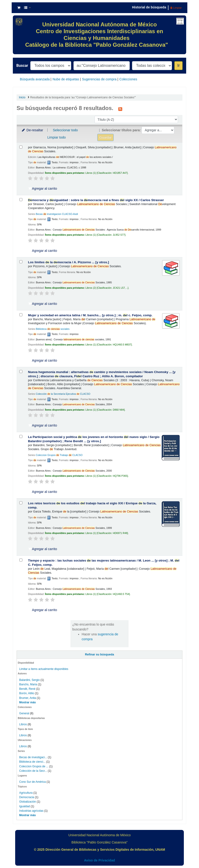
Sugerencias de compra (99, 79)
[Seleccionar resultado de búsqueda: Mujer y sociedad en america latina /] (21, 315)
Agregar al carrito (43, 189)
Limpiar (176, 8)
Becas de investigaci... (33, 757)
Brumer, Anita (28, 698)
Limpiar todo (57, 137)
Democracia (27, 797)
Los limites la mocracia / (68, 262)
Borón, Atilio (27, 693)
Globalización (28, 802)
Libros (23, 724)
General (24, 713)
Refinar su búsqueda (99, 655)
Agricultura (26, 793)
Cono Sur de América (32, 782)
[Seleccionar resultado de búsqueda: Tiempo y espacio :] (21, 560)
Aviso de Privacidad (99, 860)
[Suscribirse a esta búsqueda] (120, 109)
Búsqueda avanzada (35, 79)
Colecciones (128, 79)
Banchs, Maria (28, 684)
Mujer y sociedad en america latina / (90, 315)
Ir (178, 66)
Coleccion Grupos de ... (34, 766)
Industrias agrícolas (31, 811)
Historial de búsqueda (149, 7)
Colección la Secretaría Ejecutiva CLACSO (63, 394)
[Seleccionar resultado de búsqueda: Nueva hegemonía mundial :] (21, 372)
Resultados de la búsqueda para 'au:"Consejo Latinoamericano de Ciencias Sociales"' (83, 97)
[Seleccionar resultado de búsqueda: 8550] (21, 147)
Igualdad (24, 806)
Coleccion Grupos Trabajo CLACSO (59, 455)
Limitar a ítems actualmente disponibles (44, 669)
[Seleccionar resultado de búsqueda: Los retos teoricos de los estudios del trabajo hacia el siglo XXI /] (21, 503)
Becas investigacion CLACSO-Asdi (57, 214)
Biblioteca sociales (53, 329)
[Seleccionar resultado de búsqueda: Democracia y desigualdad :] (21, 200)
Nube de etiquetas (66, 79)
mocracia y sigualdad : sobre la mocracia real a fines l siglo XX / (96, 200)
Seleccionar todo (65, 130)
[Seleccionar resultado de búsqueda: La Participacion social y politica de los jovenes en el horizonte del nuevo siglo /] (21, 436)
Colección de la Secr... (33, 771)
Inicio (22, 97)
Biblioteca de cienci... (32, 762)
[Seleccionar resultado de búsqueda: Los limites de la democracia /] (21, 262)
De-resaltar (32, 130)
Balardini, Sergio (29, 680)
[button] (19, 8)
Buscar (22, 66)
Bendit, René (27, 689)
